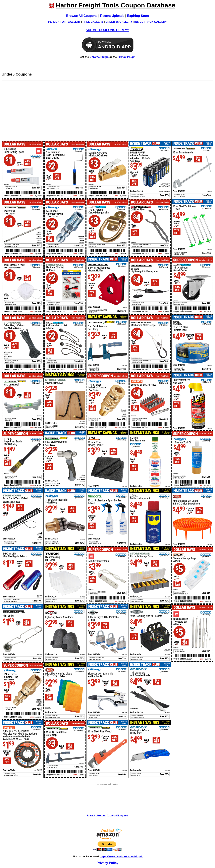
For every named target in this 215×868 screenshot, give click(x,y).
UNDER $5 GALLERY (119, 22)
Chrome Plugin (99, 57)
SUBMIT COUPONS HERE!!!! (107, 30)
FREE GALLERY (93, 22)
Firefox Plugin (126, 57)
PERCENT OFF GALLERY (64, 22)
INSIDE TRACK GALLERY (151, 22)
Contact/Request (118, 815)
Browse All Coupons (82, 16)
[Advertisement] (107, 111)
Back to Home (96, 815)
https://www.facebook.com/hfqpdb (122, 856)
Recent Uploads (112, 16)
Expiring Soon (138, 16)
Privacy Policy (107, 863)
